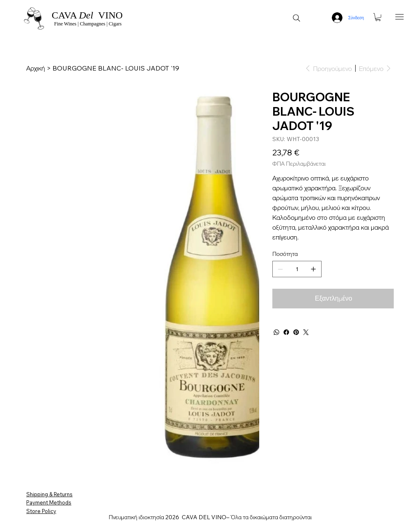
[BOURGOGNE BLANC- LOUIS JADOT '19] (116, 68)
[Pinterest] (296, 332)
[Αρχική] (36, 68)
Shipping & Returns (49, 494)
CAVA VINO (87, 15)
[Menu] (400, 17)
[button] (378, 17)
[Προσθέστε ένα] (313, 269)
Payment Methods (49, 502)
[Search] (297, 18)
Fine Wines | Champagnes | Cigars (87, 24)
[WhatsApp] (276, 332)
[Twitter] (306, 332)
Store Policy (41, 511)
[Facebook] (286, 332)
